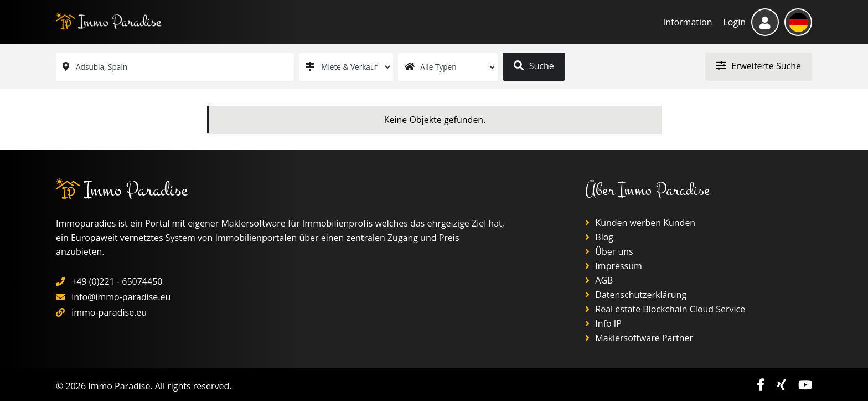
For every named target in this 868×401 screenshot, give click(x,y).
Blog (599, 237)
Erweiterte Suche (759, 66)
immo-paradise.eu (109, 312)
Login (734, 22)
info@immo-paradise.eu (121, 297)
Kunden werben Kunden (640, 223)
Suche (534, 66)
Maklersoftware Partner (639, 338)
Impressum (614, 266)
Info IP (603, 323)
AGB (599, 280)
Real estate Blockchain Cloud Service (665, 309)
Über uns (609, 251)
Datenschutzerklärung (636, 295)
